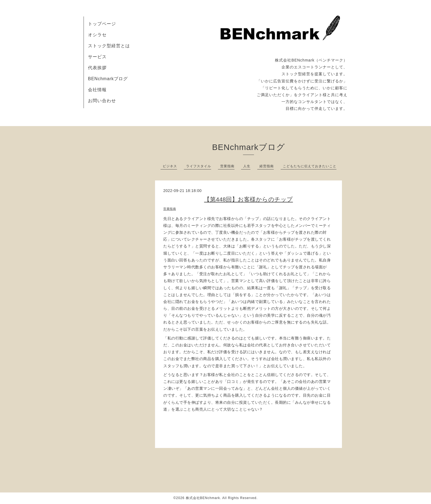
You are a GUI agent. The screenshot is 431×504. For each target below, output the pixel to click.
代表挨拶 (97, 68)
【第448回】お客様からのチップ (248, 199)
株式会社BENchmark (203, 498)
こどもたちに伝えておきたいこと (310, 166)
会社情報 (97, 90)
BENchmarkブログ (108, 79)
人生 (247, 166)
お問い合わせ (102, 101)
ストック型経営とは (109, 46)
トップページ (102, 24)
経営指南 (267, 166)
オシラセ (97, 35)
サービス (97, 57)
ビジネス (170, 166)
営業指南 (227, 166)
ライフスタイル (199, 166)
